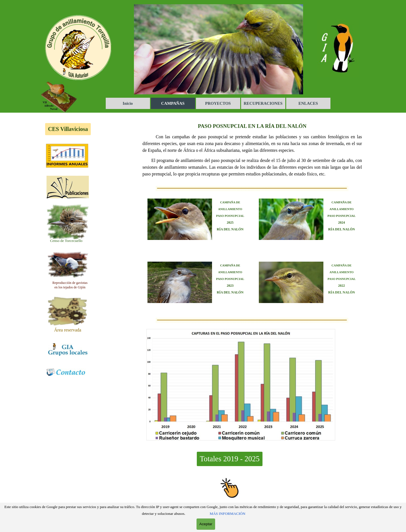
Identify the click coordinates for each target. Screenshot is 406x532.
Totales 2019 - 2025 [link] (230, 459)
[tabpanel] (66, 241)
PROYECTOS (218, 103)
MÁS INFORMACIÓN (228, 514)
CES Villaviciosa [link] (68, 129)
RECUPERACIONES (263, 103)
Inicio (128, 103)
